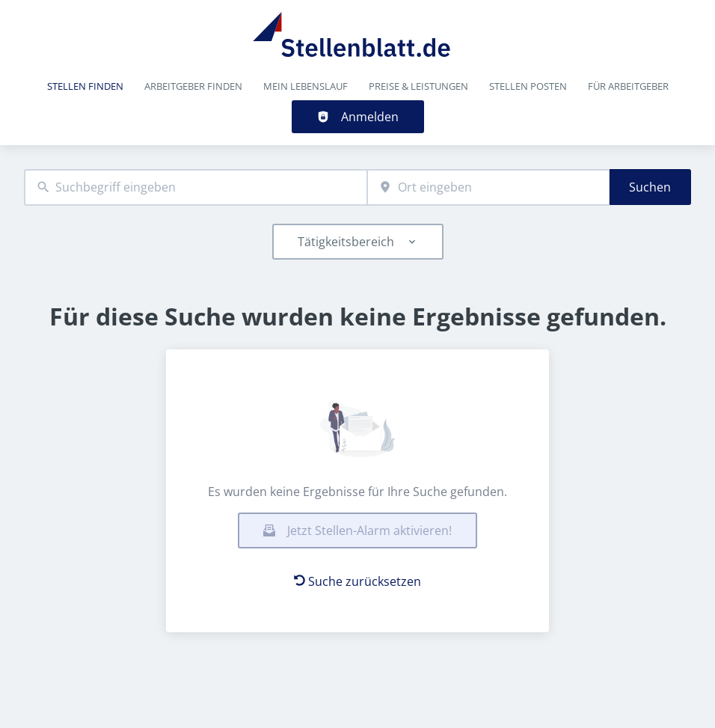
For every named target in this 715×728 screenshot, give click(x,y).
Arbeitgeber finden (193, 86)
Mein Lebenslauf (306, 86)
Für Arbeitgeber (628, 86)
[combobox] (196, 187)
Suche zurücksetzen (357, 581)
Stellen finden (85, 86)
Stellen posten (528, 86)
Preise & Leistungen (418, 86)
